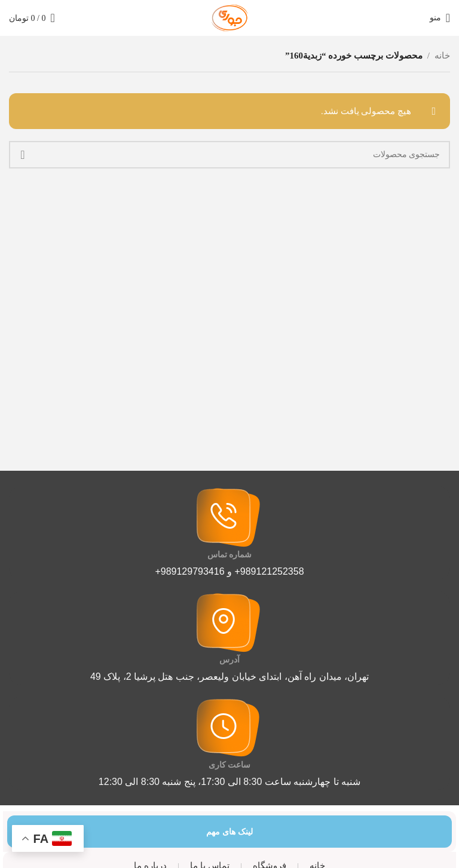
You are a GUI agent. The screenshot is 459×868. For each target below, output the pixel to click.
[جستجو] (229, 155)
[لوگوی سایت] (229, 17)
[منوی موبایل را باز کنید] (440, 18)
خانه (442, 56)
